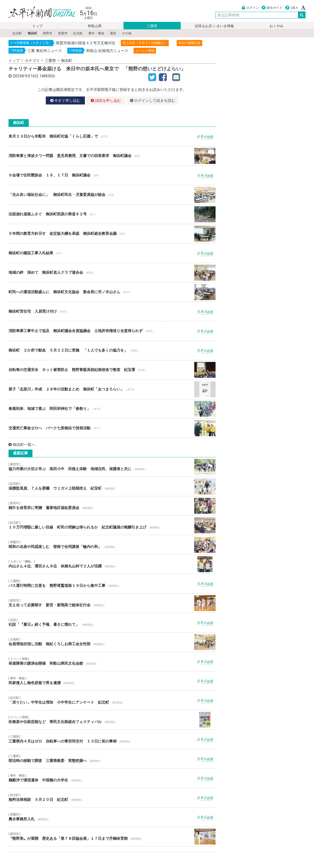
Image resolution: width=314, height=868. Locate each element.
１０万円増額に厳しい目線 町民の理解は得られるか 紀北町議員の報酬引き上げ (112, 525)
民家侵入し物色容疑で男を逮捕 (112, 681)
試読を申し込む (106, 100)
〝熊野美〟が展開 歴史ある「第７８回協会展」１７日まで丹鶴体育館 (112, 837)
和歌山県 (95, 26)
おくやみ (276, 26)
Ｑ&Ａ (292, 8)
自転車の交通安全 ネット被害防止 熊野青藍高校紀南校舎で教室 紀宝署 (112, 370)
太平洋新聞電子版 (38, 13)
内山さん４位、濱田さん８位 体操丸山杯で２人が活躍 (112, 564)
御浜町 (32, 33)
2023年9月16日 (26, 76)
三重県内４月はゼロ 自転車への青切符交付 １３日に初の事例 (112, 739)
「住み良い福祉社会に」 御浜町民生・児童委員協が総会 (112, 195)
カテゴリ (32, 60)
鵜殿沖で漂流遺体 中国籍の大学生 (112, 778)
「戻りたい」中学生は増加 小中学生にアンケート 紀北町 (112, 700)
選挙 (113, 33)
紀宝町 (17, 33)
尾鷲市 (63, 33)
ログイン (250, 8)
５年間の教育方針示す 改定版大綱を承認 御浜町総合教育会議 (112, 234)
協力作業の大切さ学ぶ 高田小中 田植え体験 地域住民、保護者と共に (112, 467)
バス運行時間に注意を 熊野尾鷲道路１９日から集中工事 (112, 584)
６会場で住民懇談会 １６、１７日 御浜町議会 (112, 175)
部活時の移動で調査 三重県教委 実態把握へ (112, 759)
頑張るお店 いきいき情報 (214, 26)
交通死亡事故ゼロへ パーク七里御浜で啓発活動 (112, 428)
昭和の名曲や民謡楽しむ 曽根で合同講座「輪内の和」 (112, 545)
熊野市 (48, 33)
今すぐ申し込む (65, 100)
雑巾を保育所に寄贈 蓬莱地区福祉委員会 (112, 506)
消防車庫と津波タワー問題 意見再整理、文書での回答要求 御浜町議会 (112, 156)
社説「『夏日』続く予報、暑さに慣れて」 (112, 623)
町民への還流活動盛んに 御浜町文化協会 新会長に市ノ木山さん (112, 292)
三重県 (152, 26)
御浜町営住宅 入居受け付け (112, 312)
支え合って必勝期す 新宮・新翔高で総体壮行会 (112, 603)
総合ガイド (272, 8)
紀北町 (78, 33)
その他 (127, 33)
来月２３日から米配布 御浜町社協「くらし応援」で (112, 136)
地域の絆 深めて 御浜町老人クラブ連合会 (112, 273)
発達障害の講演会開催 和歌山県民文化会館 (112, 661)
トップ (37, 26)
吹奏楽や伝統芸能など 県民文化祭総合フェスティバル (112, 720)
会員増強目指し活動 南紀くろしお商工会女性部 (112, 642)
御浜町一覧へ (22, 445)
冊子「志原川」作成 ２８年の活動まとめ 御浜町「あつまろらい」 (112, 389)
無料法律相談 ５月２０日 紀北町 (112, 798)
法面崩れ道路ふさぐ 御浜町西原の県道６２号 (112, 214)
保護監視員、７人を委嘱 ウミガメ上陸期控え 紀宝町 (112, 486)
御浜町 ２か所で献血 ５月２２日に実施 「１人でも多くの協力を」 (112, 350)
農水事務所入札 (112, 817)
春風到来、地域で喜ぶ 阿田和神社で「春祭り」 (112, 409)
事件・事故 (96, 33)
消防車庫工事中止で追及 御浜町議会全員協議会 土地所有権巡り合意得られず (112, 331)
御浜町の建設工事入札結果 (112, 253)
